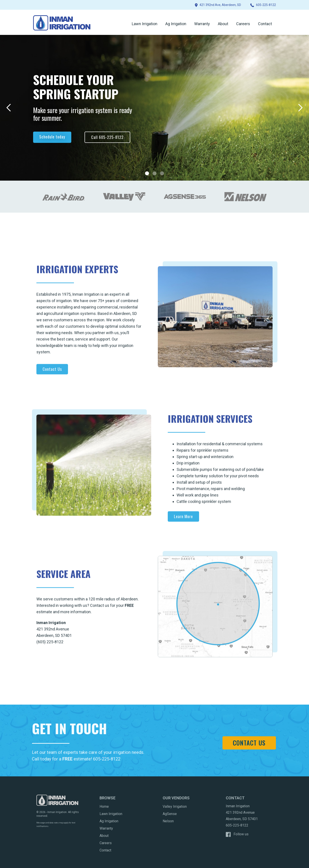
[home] (62, 23)
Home (104, 807)
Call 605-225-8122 (107, 137)
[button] (9, 108)
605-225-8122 (104, 759)
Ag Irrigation (176, 24)
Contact (265, 24)
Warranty (202, 24)
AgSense (170, 814)
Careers (243, 24)
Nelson (168, 821)
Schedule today (52, 137)
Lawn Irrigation (145, 24)
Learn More (183, 519)
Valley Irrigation (175, 807)
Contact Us (52, 372)
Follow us (241, 834)
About (223, 24)
